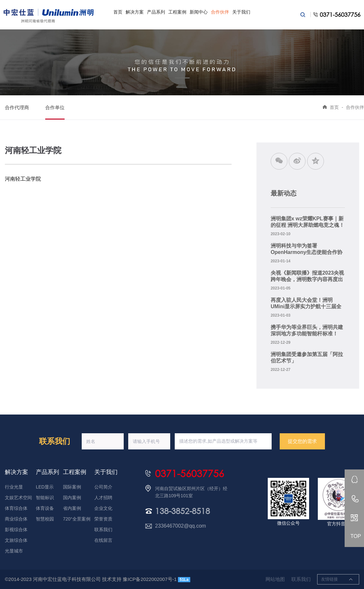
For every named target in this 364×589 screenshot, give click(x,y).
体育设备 (45, 508)
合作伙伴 (220, 12)
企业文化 (103, 508)
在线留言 (103, 540)
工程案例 (177, 12)
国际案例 (72, 487)
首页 (118, 12)
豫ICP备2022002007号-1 (150, 579)
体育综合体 (16, 508)
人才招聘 (103, 498)
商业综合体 (16, 519)
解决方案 (135, 12)
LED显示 (45, 487)
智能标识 (45, 498)
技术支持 (112, 579)
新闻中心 (199, 12)
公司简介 (103, 487)
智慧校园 (45, 519)
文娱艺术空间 (18, 498)
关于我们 (241, 12)
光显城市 (14, 551)
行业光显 (14, 487)
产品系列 (156, 12)
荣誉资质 (103, 519)
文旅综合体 (16, 540)
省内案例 (72, 508)
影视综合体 (16, 530)
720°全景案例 (77, 519)
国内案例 (72, 498)
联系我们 (103, 530)
